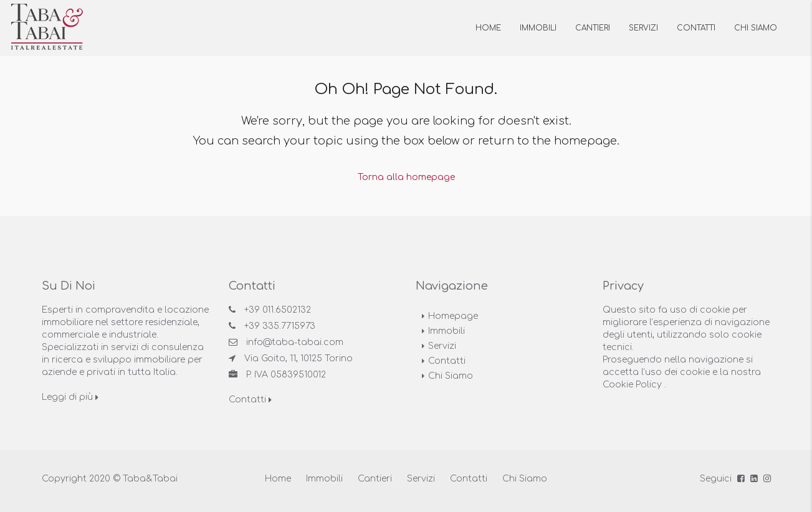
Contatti (696, 28)
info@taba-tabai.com (295, 342)
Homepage (453, 315)
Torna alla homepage (406, 177)
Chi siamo (756, 28)
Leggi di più (70, 396)
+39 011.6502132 (278, 309)
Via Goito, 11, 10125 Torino (299, 358)
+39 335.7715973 (280, 325)
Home (488, 28)
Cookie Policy (632, 384)
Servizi (643, 28)
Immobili (538, 28)
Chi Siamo (451, 375)
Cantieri (593, 28)
